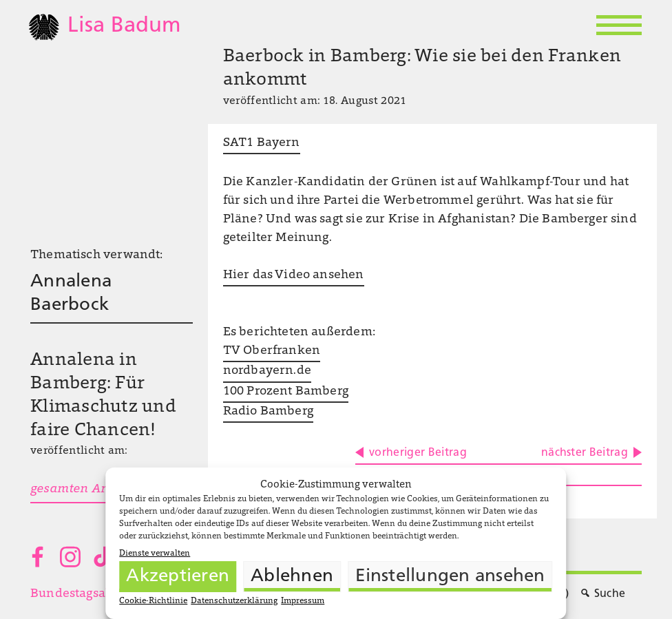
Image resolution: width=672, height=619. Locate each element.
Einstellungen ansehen (450, 577)
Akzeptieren (178, 577)
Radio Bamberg (268, 412)
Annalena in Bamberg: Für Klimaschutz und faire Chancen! (103, 396)
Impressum (303, 601)
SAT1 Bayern (262, 143)
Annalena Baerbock (71, 294)
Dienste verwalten (155, 554)
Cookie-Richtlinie (153, 601)
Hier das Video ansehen (294, 275)
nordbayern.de (267, 371)
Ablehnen (292, 577)
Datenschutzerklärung (234, 601)
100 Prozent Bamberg (286, 392)
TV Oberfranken (272, 351)
